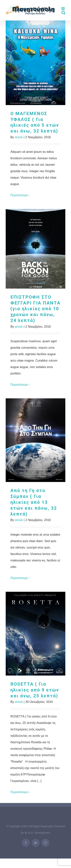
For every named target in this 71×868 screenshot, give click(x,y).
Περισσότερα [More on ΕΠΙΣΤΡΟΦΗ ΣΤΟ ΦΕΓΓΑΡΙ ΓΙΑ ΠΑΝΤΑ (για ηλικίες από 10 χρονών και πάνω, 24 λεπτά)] (19, 385)
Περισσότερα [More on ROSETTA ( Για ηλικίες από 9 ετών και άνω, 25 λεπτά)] (19, 792)
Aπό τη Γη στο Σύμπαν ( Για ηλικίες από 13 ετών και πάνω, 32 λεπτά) (34, 502)
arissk (19, 137)
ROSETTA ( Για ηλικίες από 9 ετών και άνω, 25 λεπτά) (35, 690)
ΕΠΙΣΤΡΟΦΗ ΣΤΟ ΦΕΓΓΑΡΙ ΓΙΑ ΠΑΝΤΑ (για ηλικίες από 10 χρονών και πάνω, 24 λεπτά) (35, 309)
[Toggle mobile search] (63, 13)
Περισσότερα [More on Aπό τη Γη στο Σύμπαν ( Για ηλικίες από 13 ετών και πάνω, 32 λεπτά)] (19, 578)
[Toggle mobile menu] (63, 9)
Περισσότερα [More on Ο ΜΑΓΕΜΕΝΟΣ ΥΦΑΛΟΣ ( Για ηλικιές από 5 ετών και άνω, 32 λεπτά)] (19, 195)
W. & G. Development (37, 833)
